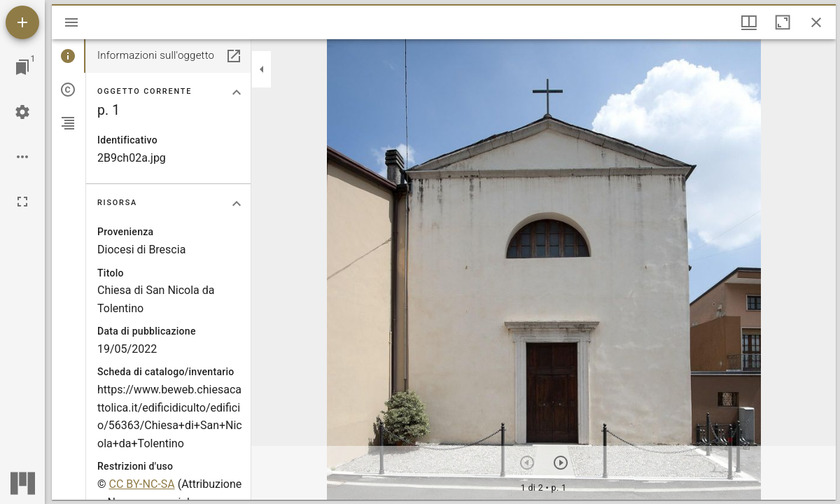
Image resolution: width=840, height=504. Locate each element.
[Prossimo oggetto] (561, 463)
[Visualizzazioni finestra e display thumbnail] (749, 22)
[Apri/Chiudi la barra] (71, 22)
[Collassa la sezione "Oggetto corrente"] (237, 92)
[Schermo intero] (22, 202)
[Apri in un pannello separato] (234, 56)
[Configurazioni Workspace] (22, 112)
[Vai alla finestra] (22, 67)
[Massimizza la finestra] (783, 22)
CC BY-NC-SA (142, 484)
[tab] (69, 56)
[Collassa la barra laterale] (262, 69)
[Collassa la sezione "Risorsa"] (237, 204)
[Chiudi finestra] (816, 22)
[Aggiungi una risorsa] (22, 22)
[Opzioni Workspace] (22, 157)
